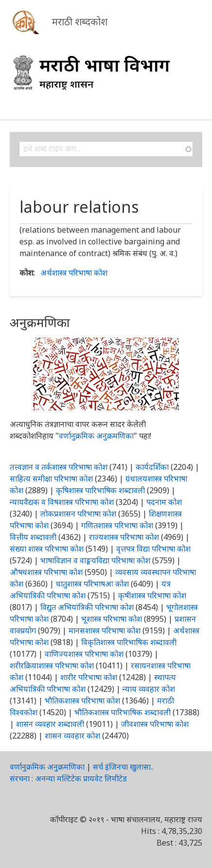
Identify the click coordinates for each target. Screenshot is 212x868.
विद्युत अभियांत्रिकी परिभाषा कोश (87, 607)
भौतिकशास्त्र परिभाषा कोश (82, 701)
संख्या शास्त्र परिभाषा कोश (47, 549)
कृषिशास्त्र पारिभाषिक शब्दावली (100, 490)
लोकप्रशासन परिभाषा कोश (78, 514)
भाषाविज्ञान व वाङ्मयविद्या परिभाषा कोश (95, 560)
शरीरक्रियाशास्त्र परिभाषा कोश (52, 665)
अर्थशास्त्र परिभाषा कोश (74, 273)
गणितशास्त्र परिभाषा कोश (117, 525)
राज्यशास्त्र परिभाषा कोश (124, 537)
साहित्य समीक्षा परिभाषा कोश (51, 479)
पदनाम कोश (164, 502)
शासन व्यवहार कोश (72, 736)
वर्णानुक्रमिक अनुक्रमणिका (96, 436)
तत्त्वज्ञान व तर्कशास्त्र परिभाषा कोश (59, 467)
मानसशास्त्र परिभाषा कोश (105, 630)
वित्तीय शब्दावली (33, 537)
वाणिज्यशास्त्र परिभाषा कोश (84, 654)
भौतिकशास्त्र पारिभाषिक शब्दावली (123, 712)
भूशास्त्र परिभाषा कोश (112, 619)
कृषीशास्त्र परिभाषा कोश (152, 595)
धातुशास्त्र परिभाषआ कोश (92, 584)
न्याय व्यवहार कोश (149, 689)
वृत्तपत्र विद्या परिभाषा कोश (153, 549)
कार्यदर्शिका (152, 467)
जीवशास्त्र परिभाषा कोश (155, 724)
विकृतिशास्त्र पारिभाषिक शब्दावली (129, 642)
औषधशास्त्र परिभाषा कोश (46, 572)
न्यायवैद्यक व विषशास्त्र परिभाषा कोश (62, 502)
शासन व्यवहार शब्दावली (50, 724)
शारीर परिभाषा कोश (89, 677)
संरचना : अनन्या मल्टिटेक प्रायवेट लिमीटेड (68, 778)
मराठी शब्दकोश (80, 22)
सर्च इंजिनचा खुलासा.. (123, 767)
